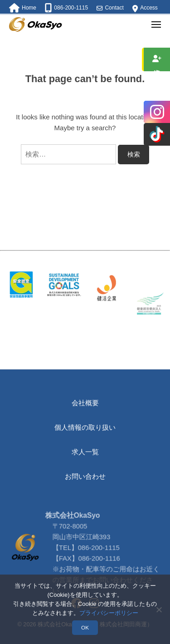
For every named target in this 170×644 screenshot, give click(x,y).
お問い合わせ (85, 476)
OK (85, 627)
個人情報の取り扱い (85, 427)
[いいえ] (159, 610)
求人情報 (157, 59)
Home (29, 8)
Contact (114, 8)
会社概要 (85, 403)
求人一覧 (85, 452)
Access (149, 8)
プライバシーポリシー (109, 613)
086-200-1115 (99, 564)
